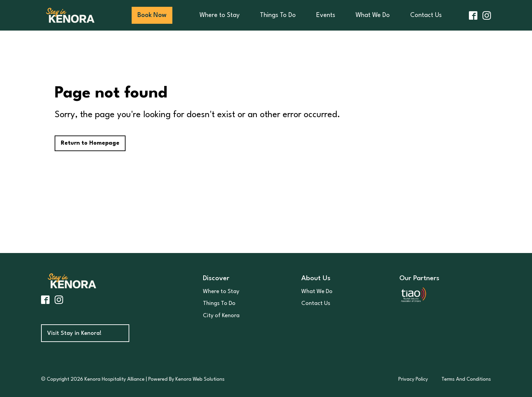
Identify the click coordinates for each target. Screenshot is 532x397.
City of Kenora (221, 316)
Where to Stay (220, 15)
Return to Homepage (90, 143)
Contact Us (426, 15)
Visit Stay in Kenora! (74, 333)
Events (326, 15)
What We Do (373, 15)
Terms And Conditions (466, 380)
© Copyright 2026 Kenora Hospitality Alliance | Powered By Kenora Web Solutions (133, 380)
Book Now (152, 15)
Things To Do (278, 15)
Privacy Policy (413, 380)
